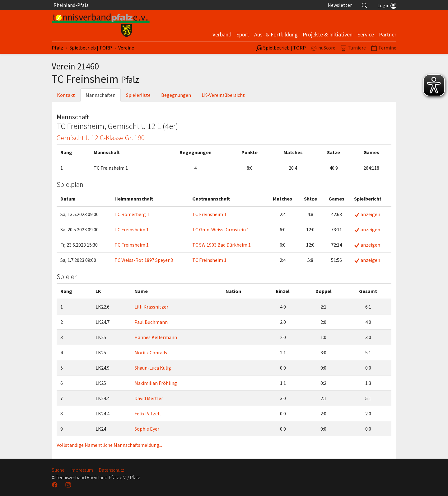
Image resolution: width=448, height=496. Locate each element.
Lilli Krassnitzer (151, 307)
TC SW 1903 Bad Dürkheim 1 (222, 245)
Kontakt (66, 95)
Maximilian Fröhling (156, 383)
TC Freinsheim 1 (209, 214)
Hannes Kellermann (156, 337)
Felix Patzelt (148, 413)
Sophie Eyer (147, 429)
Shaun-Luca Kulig (153, 368)
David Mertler (149, 398)
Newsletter (340, 5)
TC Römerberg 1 (132, 214)
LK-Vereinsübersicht (223, 95)
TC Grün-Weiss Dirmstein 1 (221, 229)
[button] (365, 5)
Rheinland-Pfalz (70, 5)
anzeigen (367, 214)
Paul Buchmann (151, 322)
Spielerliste (138, 95)
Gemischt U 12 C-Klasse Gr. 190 (101, 138)
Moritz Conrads (151, 352)
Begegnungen (176, 95)
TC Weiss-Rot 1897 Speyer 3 (144, 260)
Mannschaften (100, 95)
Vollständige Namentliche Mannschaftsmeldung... (109, 445)
